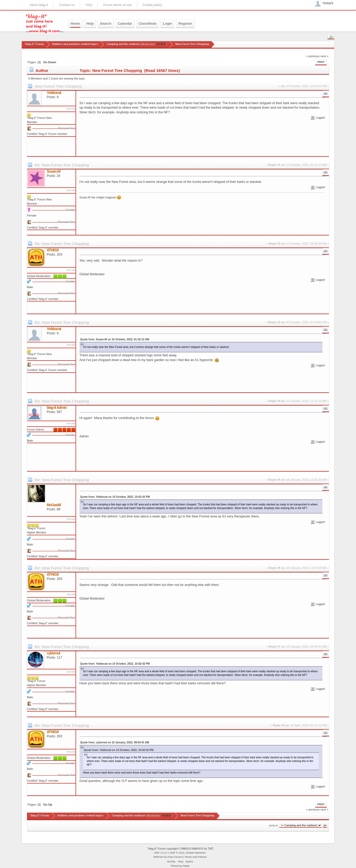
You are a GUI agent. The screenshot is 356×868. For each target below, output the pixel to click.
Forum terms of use (117, 5)
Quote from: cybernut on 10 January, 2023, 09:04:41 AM (115, 742)
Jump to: (273, 825)
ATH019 (161, 44)
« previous (313, 56)
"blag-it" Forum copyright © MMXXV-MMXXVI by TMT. (181, 849)
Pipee (186, 866)
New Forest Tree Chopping (58, 86)
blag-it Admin (57, 407)
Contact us (67, 5)
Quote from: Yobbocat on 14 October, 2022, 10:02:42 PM (115, 497)
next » (324, 56)
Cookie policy (152, 5)
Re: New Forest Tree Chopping (62, 165)
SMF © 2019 (177, 853)
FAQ (89, 5)
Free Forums (175, 857)
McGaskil (54, 505)
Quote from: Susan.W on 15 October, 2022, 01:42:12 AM (115, 339)
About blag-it (39, 5)
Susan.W (54, 171)
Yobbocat (54, 93)
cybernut (53, 653)
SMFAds (158, 857)
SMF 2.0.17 (161, 853)
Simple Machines (196, 853)
